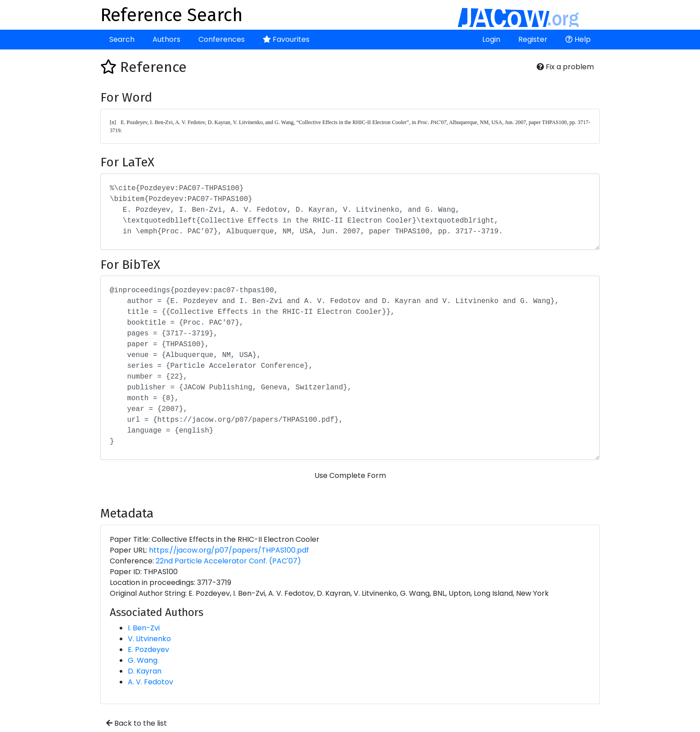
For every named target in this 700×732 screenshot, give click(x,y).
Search (122, 39)
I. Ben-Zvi (144, 628)
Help (578, 39)
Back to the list (137, 723)
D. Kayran (145, 671)
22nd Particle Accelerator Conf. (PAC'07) (228, 561)
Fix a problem (565, 67)
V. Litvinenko (149, 639)
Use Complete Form (350, 475)
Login (491, 39)
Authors (166, 39)
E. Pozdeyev (148, 649)
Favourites (286, 39)
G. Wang (143, 660)
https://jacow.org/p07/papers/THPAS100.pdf (229, 550)
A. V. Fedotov (150, 682)
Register (533, 39)
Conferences (222, 39)
